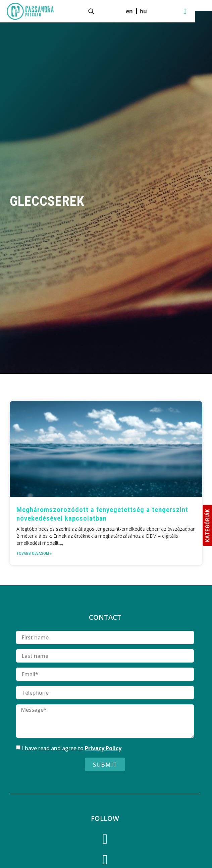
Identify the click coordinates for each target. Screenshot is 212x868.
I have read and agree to (72, 748)
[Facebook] (105, 840)
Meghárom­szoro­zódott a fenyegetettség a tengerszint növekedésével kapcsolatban (102, 514)
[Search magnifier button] (97, 11)
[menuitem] (155, 11)
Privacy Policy (103, 748)
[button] (202, 11)
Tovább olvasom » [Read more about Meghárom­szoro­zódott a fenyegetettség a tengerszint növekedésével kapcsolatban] (34, 553)
